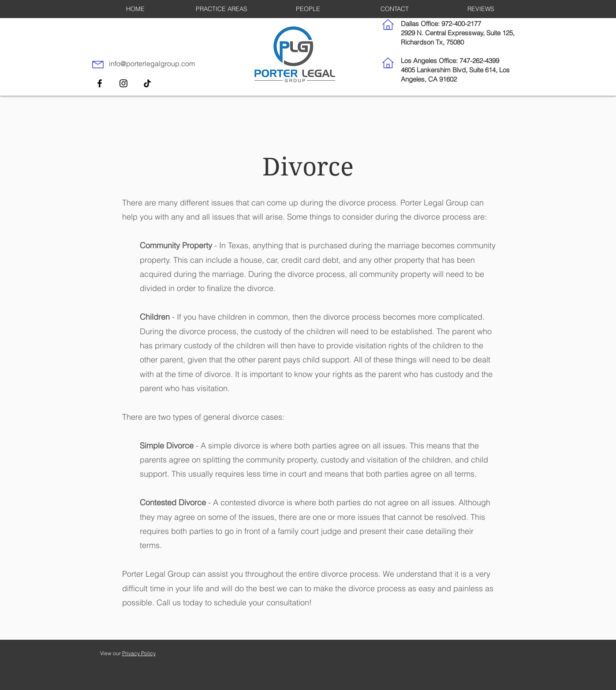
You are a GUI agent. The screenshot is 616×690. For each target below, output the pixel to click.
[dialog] (599, 672)
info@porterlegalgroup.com (152, 63)
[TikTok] (147, 83)
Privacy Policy (139, 653)
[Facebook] (100, 83)
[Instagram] (123, 83)
